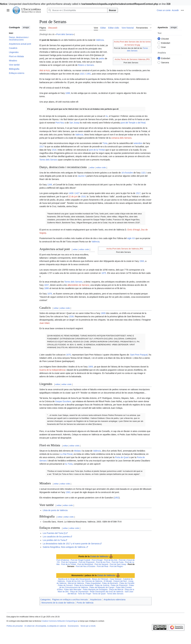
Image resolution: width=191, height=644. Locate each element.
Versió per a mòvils (88, 626)
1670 (68, 355)
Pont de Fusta (118, 562)
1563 (142, 261)
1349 (50, 185)
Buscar (113, 10)
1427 (77, 193)
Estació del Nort (120, 581)
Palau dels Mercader (73, 590)
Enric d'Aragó (134, 230)
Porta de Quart (122, 457)
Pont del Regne (116, 566)
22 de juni (73, 197)
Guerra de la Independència (52, 370)
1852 (117, 498)
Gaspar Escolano (63, 401)
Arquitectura (96, 600)
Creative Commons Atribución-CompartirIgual (59, 621)
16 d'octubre (127, 173)
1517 (42, 147)
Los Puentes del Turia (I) (54, 533)
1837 (46, 285)
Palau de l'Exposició (119, 585)
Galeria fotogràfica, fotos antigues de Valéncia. (64, 547)
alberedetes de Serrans (78, 285)
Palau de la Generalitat (84, 585)
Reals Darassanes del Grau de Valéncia (106, 592)
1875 (104, 273)
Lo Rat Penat (66, 454)
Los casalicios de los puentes (56, 537)
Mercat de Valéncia (76, 583)
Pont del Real (103, 566)
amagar (26, 27)
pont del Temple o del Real (133, 123)
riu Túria (69, 464)
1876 (50, 294)
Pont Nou (60, 123)
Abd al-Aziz (45, 70)
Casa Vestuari (115, 579)
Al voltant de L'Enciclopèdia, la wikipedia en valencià (45, 626)
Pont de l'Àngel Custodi (81, 560)
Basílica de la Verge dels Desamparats (74, 579)
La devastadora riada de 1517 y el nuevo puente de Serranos (71, 544)
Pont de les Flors (103, 562)
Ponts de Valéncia (85, 603)
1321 (143, 173)
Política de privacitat (15, 626)
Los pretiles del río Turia (54, 540)
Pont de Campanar (69, 562)
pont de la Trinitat (97, 150)
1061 (89, 74)
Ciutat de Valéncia (99, 556)
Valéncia (100, 40)
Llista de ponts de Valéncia (55, 510)
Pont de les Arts (111, 560)
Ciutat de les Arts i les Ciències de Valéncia (84, 581)
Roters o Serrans (86, 65)
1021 (82, 74)
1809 (103, 313)
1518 (54, 150)
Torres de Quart (99, 594)
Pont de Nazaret (101, 564)
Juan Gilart (44, 323)
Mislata (77, 451)
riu (107, 116)
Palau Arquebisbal (93, 583)
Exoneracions (73, 626)
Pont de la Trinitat (68, 564)
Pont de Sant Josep (118, 564)
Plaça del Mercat (116, 590)
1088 (68, 93)
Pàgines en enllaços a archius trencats (70, 600)
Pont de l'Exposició (87, 562)
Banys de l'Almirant (100, 579)
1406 (71, 193)
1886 (46, 288)
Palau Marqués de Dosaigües (95, 590)
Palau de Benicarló (110, 583)
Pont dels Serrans (65, 34)
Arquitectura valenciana (114, 600)
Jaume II (82, 176)
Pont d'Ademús (63, 560)
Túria (105, 143)
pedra (102, 58)
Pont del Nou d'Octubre (86, 566)
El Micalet (108, 581)
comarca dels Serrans (121, 138)
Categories (45, 600)
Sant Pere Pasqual (139, 355)
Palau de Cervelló (127, 583)
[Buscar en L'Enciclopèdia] (77, 10)
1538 (71, 316)
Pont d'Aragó (97, 560)
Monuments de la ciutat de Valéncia (58, 603)
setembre (138, 143)
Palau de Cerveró (65, 585)
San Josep (74, 123)
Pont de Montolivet (85, 564)
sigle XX (131, 238)
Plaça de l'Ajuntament (79, 592)
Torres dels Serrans (48, 160)
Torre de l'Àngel (84, 594)
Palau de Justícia (102, 585)
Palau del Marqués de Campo (102, 587)
